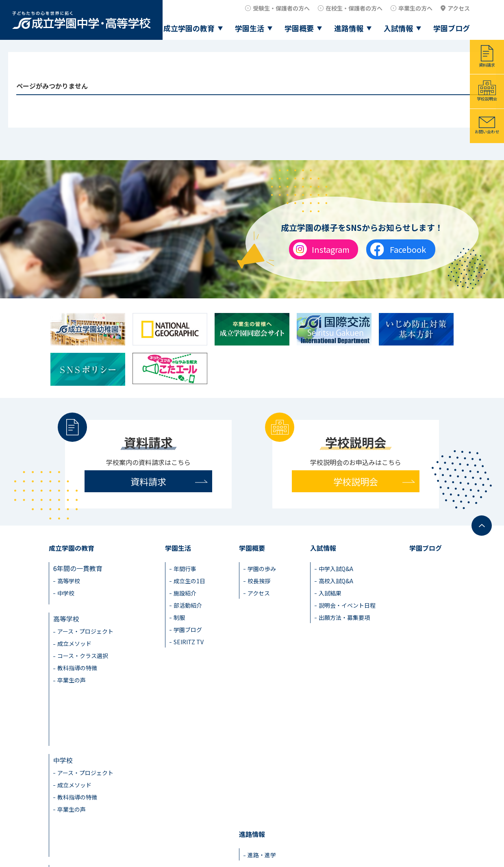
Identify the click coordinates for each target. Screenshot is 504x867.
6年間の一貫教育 (78, 568)
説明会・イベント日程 (347, 605)
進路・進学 (262, 709)
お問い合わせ (487, 131)
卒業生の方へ (415, 8)
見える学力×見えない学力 (92, 784)
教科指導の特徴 (77, 662)
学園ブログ (452, 28)
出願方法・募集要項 (344, 617)
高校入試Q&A (336, 581)
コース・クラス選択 (83, 650)
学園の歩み (262, 569)
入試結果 (330, 593)
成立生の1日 (189, 581)
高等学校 (69, 581)
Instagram (331, 249)
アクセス (459, 8)
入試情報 (398, 28)
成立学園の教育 (189, 28)
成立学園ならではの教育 (89, 763)
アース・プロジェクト (85, 626)
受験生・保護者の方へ (281, 8)
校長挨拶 (259, 581)
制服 (179, 617)
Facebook (408, 249)
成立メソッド (74, 638)
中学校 (66, 593)
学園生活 (250, 28)
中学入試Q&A (336, 569)
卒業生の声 (72, 674)
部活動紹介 (188, 605)
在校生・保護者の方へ (354, 8)
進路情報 (349, 28)
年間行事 (185, 569)
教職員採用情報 (433, 841)
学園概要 (299, 28)
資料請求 (487, 65)
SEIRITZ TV (189, 642)
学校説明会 (487, 99)
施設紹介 (185, 593)
